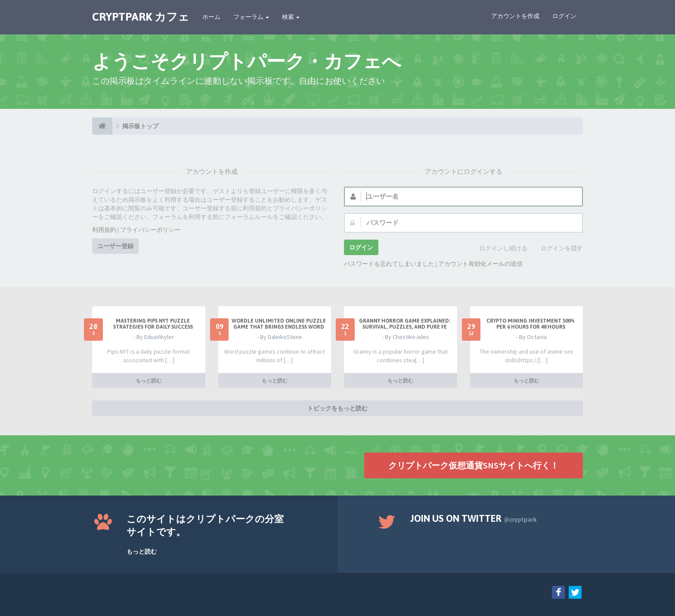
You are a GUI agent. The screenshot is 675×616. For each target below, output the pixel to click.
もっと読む (149, 380)
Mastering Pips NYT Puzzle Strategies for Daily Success (153, 324)
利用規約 (104, 230)
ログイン (564, 16)
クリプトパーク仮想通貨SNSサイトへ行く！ (474, 465)
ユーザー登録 (115, 246)
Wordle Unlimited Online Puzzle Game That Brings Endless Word (279, 324)
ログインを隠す (557, 249)
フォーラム (251, 17)
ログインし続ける (499, 249)
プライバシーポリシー (150, 230)
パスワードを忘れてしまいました (389, 264)
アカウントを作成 (515, 16)
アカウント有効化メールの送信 (480, 264)
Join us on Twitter (474, 518)
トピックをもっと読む (337, 408)
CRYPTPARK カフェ (141, 17)
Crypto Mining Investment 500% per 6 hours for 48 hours (531, 324)
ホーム (211, 17)
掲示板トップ (140, 126)
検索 (291, 17)
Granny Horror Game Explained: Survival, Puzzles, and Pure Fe (405, 324)
